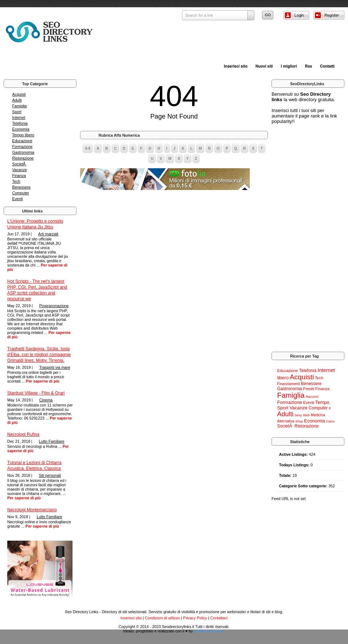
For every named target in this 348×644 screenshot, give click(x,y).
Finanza (19, 176)
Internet (19, 117)
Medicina (318, 415)
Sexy (298, 415)
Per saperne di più (43, 381)
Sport (17, 112)
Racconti (312, 397)
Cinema (46, 400)
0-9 (88, 148)
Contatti (327, 66)
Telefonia (20, 123)
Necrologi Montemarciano (32, 510)
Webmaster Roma (210, 631)
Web (306, 415)
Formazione (22, 146)
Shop (299, 421)
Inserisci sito (236, 66)
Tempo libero (23, 135)
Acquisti (19, 94)
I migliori (289, 66)
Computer (21, 193)
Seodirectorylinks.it (178, 627)
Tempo (322, 402)
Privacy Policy (195, 618)
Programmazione (54, 306)
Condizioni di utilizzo (163, 618)
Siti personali (50, 475)
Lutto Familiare (51, 441)
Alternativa (286, 421)
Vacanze (20, 170)
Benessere (22, 187)
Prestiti (309, 389)
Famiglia (20, 106)
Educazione (22, 141)
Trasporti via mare (55, 367)
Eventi (18, 199)
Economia (21, 129)
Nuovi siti (264, 66)
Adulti (17, 100)
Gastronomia (23, 152)
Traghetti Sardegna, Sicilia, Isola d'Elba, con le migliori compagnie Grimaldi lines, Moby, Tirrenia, (39, 355)
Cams (331, 421)
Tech (16, 181)
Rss (308, 66)
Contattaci (219, 618)
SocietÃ (20, 164)
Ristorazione (23, 158)
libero (283, 378)
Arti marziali (48, 234)
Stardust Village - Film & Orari (36, 393)
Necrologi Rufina (23, 434)
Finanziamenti (289, 384)
